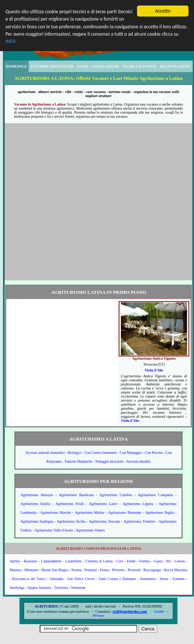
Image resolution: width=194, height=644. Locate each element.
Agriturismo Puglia (159, 513)
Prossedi (134, 570)
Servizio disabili (138, 461)
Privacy (98, 615)
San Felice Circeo (81, 579)
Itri (168, 561)
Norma (76, 570)
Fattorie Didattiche (78, 461)
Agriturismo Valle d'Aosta (54, 530)
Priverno (118, 570)
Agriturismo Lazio (103, 504)
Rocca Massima (176, 570)
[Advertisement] (75, 202)
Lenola (180, 561)
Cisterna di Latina (99, 561)
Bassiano (30, 561)
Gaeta (158, 561)
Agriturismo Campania (155, 495)
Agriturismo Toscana (105, 521)
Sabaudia (57, 579)
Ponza (104, 570)
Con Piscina (154, 453)
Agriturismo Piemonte (125, 513)
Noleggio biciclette (109, 461)
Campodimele (51, 561)
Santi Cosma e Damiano (117, 579)
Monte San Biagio (55, 570)
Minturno (31, 570)
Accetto (163, 11)
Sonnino (178, 579)
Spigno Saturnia (39, 588)
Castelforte (73, 561)
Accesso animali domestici (45, 453)
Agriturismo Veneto (90, 530)
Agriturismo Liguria (138, 504)
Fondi (131, 561)
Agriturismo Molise (89, 513)
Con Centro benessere (101, 453)
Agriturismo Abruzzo (37, 495)
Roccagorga (152, 570)
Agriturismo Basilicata (76, 495)
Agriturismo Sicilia (71, 521)
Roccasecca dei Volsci (29, 579)
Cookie (159, 611)
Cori (120, 561)
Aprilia (15, 561)
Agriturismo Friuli (70, 504)
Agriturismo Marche (56, 513)
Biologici (74, 453)
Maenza (15, 570)
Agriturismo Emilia (35, 504)
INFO (10, 41)
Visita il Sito (154, 370)
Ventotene (78, 588)
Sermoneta (148, 579)
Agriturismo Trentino (139, 521)
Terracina (61, 588)
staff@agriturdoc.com (130, 611)
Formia (145, 561)
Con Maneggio (131, 453)
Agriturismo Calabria (116, 495)
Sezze (164, 579)
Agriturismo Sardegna (37, 521)
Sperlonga (17, 588)
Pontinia (91, 570)
